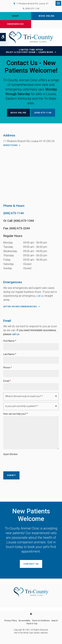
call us (40, 296)
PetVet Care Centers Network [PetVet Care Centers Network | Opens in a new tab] (35, 633)
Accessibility (24, 621)
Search (55, 621)
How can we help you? (16, 414)
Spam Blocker (11, 454)
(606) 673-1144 (32, 8)
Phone (8, 368)
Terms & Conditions (41, 621)
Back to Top (32, 624)
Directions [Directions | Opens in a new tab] (10, 145)
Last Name (10, 354)
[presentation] (23, 462)
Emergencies (15, 24)
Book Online (47, 16)
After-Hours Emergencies (20, 307)
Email (7, 381)
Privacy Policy (11, 621)
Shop (15, 16)
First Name (10, 341)
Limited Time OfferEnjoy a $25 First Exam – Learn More (30, 51)
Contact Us (31, 564)
